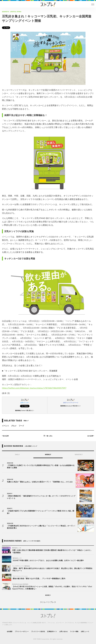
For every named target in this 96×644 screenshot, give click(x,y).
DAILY (17, 454)
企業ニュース (85, 631)
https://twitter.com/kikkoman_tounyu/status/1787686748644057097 (34, 388)
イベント (5, 426)
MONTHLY (79, 454)
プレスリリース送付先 (38, 631)
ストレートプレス (48, 602)
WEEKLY (48, 454)
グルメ (14, 426)
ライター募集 (74, 631)
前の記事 (5, 436)
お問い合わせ (63, 631)
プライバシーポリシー (22, 631)
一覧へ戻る (48, 436)
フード (21, 426)
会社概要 (10, 631)
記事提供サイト (52, 631)
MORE (48, 595)
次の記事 (91, 436)
